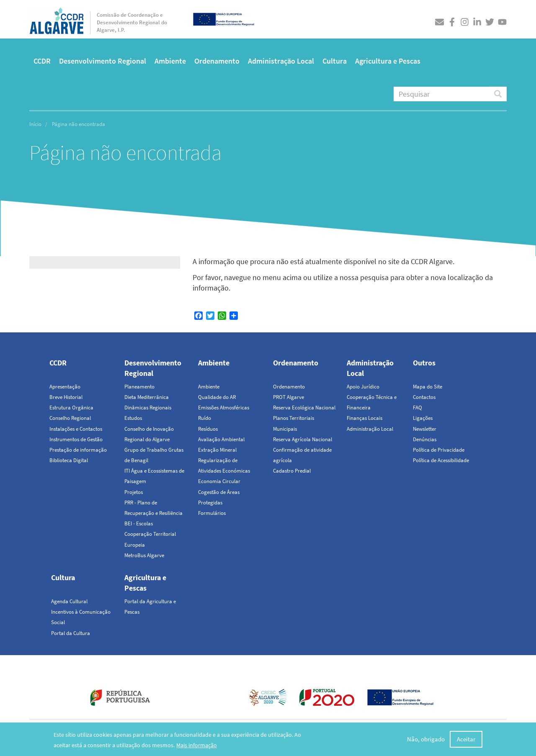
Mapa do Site (428, 387)
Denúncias (425, 439)
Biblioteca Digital (69, 460)
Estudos (133, 418)
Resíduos (208, 429)
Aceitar (466, 739)
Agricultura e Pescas (388, 61)
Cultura (335, 61)
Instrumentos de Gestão (76, 439)
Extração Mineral (217, 450)
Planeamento (139, 387)
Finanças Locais (365, 418)
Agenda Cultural (69, 601)
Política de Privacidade (439, 450)
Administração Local (281, 61)
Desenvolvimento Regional (103, 61)
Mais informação (197, 745)
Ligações (423, 418)
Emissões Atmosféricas (224, 408)
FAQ (417, 408)
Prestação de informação (78, 450)
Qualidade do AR (217, 397)
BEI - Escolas (139, 523)
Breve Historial (66, 397)
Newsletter (425, 429)
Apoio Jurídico (363, 387)
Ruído (205, 418)
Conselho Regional (70, 418)
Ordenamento (217, 61)
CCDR (42, 61)
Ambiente (170, 61)
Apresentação (65, 387)
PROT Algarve (289, 397)
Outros (424, 363)
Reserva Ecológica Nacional (304, 408)
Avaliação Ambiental (221, 439)
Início (35, 124)
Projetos (134, 492)
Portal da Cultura (71, 633)
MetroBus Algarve (144, 555)
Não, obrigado (426, 739)
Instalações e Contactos (76, 429)
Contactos (424, 397)
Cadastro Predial (292, 471)
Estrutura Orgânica (71, 408)
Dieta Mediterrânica (147, 397)
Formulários (212, 513)
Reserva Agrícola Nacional (303, 439)
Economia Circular (219, 481)
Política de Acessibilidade (441, 460)
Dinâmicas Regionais (148, 408)
